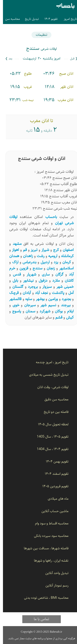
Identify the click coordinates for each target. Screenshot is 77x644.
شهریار (28, 274)
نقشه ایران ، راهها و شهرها (48, 561)
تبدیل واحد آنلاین (54, 573)
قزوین (21, 268)
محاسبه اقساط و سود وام (49, 523)
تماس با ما (38, 619)
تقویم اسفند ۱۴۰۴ (54, 474)
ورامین (50, 299)
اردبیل (42, 262)
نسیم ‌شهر (45, 305)
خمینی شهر (62, 287)
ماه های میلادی (55, 499)
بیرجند (63, 305)
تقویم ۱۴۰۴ (48, 19)
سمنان (27, 311)
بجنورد (63, 299)
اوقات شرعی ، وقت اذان (50, 387)
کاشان (66, 281)
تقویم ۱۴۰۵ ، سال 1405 (50, 437)
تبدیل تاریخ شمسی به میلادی (46, 375)
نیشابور (25, 281)
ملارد (53, 281)
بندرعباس (26, 262)
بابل (12, 281)
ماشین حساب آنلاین (52, 511)
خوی (13, 305)
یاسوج (14, 311)
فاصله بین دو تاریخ (53, 412)
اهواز (13, 250)
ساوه (26, 299)
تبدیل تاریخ (29, 19)
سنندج (34, 268)
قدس (14, 274)
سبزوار (44, 287)
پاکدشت (55, 293)
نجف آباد (38, 293)
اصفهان (65, 250)
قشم (56, 317)
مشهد (14, 244)
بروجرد (30, 287)
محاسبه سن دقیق (53, 399)
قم (22, 250)
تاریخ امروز (67, 19)
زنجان (48, 268)
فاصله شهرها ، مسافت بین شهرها (43, 548)
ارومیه (50, 256)
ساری (43, 274)
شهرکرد (42, 311)
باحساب (62, 6)
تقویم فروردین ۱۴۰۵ (52, 486)
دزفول (40, 281)
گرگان (56, 274)
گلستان (15, 287)
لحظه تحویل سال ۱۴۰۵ (50, 424)
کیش (67, 317)
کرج (53, 250)
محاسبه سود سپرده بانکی (48, 536)
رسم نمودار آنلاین (54, 586)
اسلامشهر (63, 268)
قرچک (11, 293)
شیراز (42, 250)
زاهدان (25, 256)
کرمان (64, 262)
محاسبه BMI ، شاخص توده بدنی (43, 598)
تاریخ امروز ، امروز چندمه (49, 362)
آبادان (24, 293)
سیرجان (27, 305)
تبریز (31, 250)
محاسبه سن (10, 19)
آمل (68, 293)
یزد (53, 262)
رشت (38, 256)
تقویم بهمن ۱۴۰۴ (54, 462)
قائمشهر (12, 299)
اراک (12, 262)
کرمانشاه (64, 256)
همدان (11, 256)
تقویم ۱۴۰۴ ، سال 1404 (50, 449)
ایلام (67, 311)
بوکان (56, 311)
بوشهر (37, 299)
